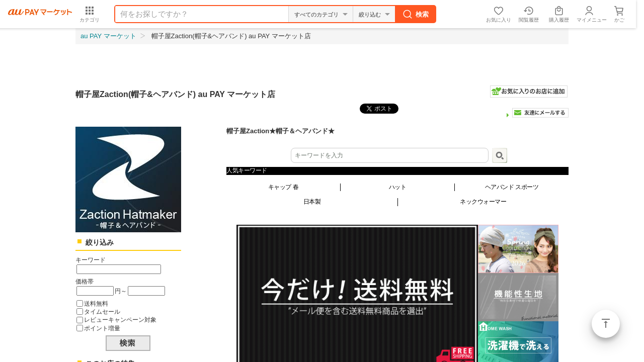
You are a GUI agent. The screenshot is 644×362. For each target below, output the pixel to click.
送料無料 (96, 303)
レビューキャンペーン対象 (120, 320)
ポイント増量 (102, 328)
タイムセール (102, 311)
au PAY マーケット (108, 36)
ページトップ (606, 324)
